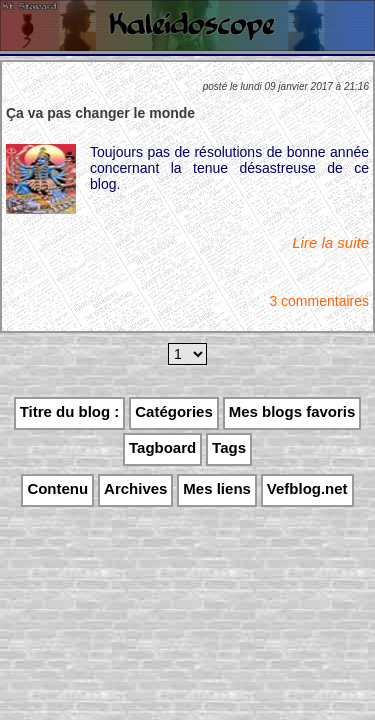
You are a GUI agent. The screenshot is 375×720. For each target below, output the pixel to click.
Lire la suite (330, 242)
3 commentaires (319, 301)
